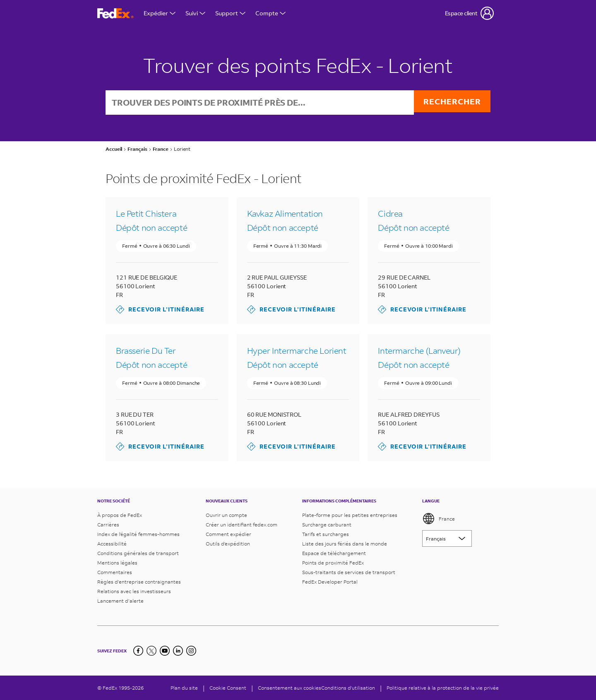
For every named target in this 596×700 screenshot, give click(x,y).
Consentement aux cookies (290, 688)
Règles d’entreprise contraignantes (139, 582)
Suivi (195, 13)
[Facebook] (138, 651)
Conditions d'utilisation (348, 688)
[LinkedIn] (178, 651)
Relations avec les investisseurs (134, 591)
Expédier (160, 13)
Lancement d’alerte (120, 601)
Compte (270, 13)
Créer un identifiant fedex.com (242, 525)
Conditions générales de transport (138, 553)
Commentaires (115, 572)
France (439, 519)
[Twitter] (151, 651)
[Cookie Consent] (228, 688)
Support (230, 13)
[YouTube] (165, 651)
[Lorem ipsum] (447, 538)
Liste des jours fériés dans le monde (345, 544)
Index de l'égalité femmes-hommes (138, 534)
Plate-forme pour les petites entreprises (350, 515)
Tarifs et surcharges (326, 534)
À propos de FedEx (120, 515)
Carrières (108, 525)
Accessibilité (112, 544)
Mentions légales (117, 563)
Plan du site (184, 688)
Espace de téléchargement (334, 553)
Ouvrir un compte (226, 515)
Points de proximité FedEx (333, 563)
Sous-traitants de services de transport (349, 572)
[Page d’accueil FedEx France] (115, 13)
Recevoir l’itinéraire (160, 310)
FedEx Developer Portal (330, 582)
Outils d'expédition (228, 544)
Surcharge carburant (327, 525)
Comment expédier (228, 534)
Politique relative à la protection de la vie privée (443, 688)
